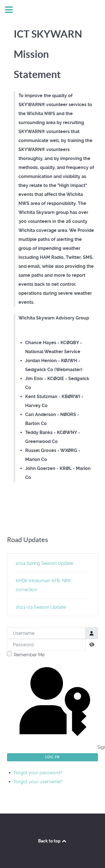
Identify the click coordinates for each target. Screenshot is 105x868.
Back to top (53, 841)
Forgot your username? (38, 782)
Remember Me (29, 655)
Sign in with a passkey (53, 706)
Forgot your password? (38, 773)
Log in (53, 757)
